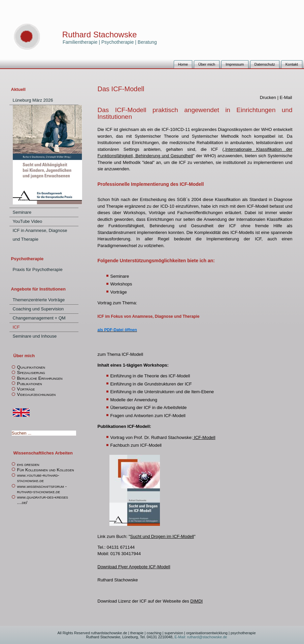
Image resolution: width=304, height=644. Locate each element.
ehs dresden (28, 464)
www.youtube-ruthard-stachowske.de (38, 478)
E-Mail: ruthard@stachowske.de (200, 637)
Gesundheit (182, 156)
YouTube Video (28, 221)
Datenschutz (265, 64)
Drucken (269, 97)
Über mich (207, 64)
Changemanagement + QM (39, 318)
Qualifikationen (31, 367)
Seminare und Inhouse (35, 336)
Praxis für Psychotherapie (38, 269)
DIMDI (196, 601)
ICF (16, 327)
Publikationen (30, 384)
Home (183, 64)
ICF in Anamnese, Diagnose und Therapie (40, 235)
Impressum (235, 64)
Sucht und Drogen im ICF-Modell (162, 536)
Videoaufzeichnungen (37, 394)
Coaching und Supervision (38, 309)
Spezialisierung (31, 372)
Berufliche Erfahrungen (40, 378)
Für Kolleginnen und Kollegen (46, 470)
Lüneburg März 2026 (33, 100)
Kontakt (292, 64)
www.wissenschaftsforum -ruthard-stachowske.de (42, 489)
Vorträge (26, 389)
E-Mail (286, 97)
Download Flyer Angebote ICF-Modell (134, 567)
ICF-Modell (204, 437)
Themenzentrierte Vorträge (39, 300)
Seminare (22, 212)
